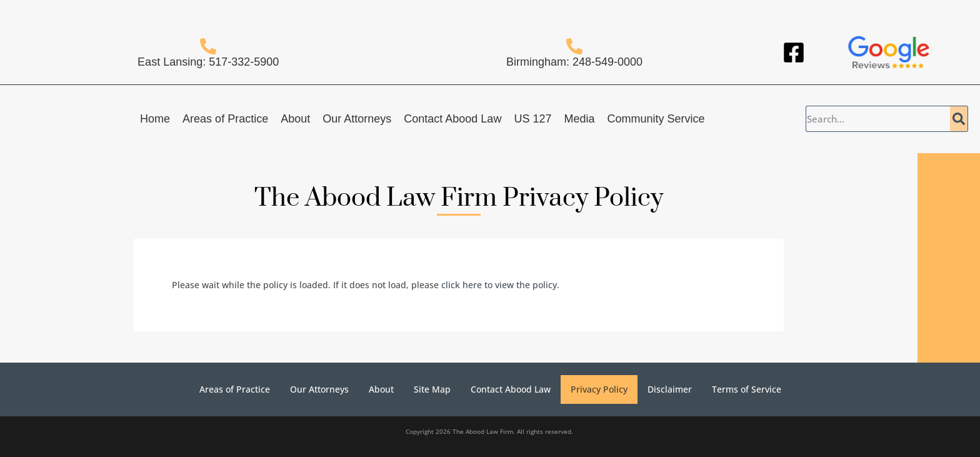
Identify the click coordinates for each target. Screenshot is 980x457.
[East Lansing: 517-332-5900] (208, 46)
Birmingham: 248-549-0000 (574, 62)
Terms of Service (747, 389)
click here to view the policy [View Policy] (499, 285)
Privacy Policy (599, 389)
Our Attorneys (357, 119)
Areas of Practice (225, 119)
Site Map (432, 389)
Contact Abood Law (452, 119)
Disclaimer (670, 389)
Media (579, 119)
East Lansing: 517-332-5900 (208, 62)
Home (155, 119)
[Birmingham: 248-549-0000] (574, 46)
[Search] (959, 119)
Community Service (656, 119)
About (295, 119)
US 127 (532, 119)
